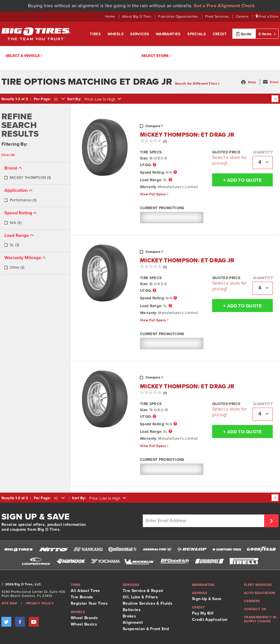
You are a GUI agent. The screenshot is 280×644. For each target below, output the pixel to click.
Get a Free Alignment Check (224, 6)
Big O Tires (36, 34)
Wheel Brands (84, 618)
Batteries (132, 610)
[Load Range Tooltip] (170, 180)
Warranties (169, 34)
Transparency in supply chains (260, 619)
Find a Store (267, 16)
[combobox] (59, 99)
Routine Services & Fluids (148, 603)
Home (111, 16)
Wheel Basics (84, 624)
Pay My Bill (203, 613)
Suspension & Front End (146, 629)
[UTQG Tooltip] (154, 165)
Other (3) (14, 268)
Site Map (9, 603)
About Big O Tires (137, 16)
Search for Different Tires (197, 83)
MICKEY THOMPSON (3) (27, 178)
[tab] (36, 174)
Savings (199, 593)
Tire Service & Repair (143, 591)
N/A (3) (13, 223)
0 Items (267, 34)
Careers (243, 16)
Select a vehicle (24, 56)
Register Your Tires (89, 603)
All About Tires (85, 591)
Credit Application (210, 620)
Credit (220, 34)
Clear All (8, 155)
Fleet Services (218, 16)
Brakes (129, 616)
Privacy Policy (40, 603)
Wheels (116, 34)
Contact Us (255, 609)
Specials (197, 34)
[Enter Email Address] (204, 521)
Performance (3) (20, 200)
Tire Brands (82, 597)
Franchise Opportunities (179, 16)
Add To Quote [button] (237, 180)
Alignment (133, 622)
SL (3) (12, 245)
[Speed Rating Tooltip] (175, 173)
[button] (249, 82)
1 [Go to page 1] (275, 99)
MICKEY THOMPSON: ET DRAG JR (187, 135)
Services (140, 34)
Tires (96, 34)
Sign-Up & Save (207, 599)
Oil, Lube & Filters (140, 597)
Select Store (156, 56)
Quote (244, 34)
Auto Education (260, 593)
